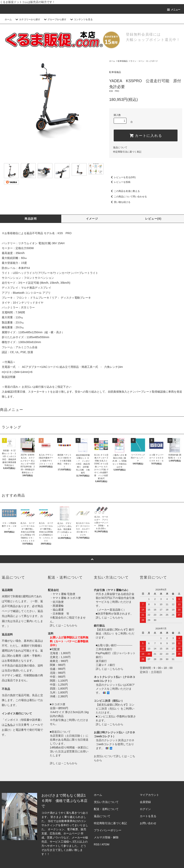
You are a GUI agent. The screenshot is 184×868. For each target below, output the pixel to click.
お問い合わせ (148, 823)
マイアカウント (149, 795)
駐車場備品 (123, 61)
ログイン (145, 809)
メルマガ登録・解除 (106, 837)
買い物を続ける (120, 202)
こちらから (70, 625)
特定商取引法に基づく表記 (127, 152)
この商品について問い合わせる (128, 197)
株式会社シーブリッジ (64, 854)
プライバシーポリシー (108, 830)
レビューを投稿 (120, 182)
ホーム (8, 19)
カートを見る (148, 816)
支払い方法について (106, 802)
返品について (120, 147)
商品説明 (31, 219)
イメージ (92, 219)
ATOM (106, 844)
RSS (97, 844)
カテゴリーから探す (27, 19)
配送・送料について (106, 809)
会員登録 (145, 802)
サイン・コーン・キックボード (144, 61)
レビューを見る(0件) (122, 177)
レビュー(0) (153, 219)
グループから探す (55, 19)
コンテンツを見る (81, 19)
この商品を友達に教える (124, 191)
